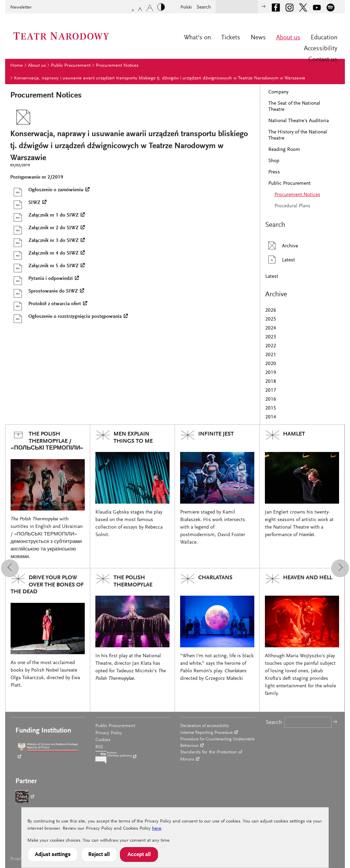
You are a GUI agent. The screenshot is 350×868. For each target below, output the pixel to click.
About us (288, 38)
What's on (197, 38)
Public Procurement (71, 66)
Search (204, 7)
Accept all (139, 855)
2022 (271, 346)
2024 (271, 328)
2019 (271, 373)
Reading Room (284, 150)
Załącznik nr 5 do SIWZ (44, 266)
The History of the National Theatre (298, 135)
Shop (274, 161)
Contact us (323, 60)
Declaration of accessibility (204, 726)
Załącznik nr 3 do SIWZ (44, 241)
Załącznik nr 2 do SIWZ (44, 228)
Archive (282, 245)
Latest (280, 260)
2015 (271, 408)
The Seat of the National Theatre (294, 107)
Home (17, 66)
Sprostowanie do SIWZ (44, 292)
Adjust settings (53, 855)
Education (324, 38)
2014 (271, 417)
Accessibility (321, 49)
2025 (271, 319)
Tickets (231, 38)
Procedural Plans (292, 206)
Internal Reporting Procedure (206, 733)
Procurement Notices (117, 66)
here (157, 829)
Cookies (103, 740)
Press (274, 172)
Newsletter (21, 8)
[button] (10, 568)
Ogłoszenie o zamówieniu (47, 190)
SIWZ (25, 203)
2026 (271, 310)
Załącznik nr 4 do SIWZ (44, 254)
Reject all (99, 855)
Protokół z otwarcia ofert (46, 304)
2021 (271, 355)
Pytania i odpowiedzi (42, 279)
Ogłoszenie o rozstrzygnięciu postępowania (66, 317)
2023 (271, 337)
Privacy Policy (109, 733)
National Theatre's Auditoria (299, 121)
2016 (271, 399)
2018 (271, 382)
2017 (271, 391)
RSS (99, 747)
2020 (271, 364)
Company (278, 92)
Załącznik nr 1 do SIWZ (44, 216)
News (258, 38)
